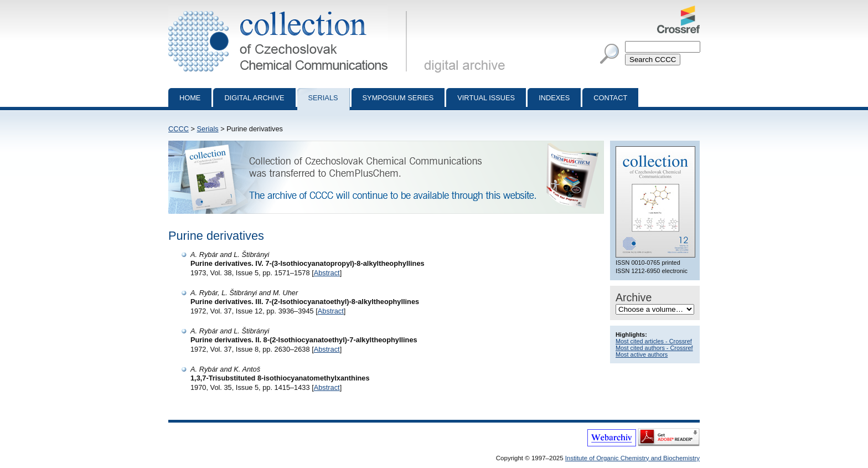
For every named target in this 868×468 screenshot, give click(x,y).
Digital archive (254, 98)
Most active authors (642, 354)
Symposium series (398, 98)
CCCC (179, 129)
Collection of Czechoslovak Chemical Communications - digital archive (290, 10)
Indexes (554, 98)
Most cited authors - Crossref (654, 348)
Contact (610, 98)
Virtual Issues (486, 98)
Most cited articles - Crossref (654, 341)
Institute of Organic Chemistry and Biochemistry (632, 458)
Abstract (327, 273)
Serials (323, 98)
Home (190, 98)
